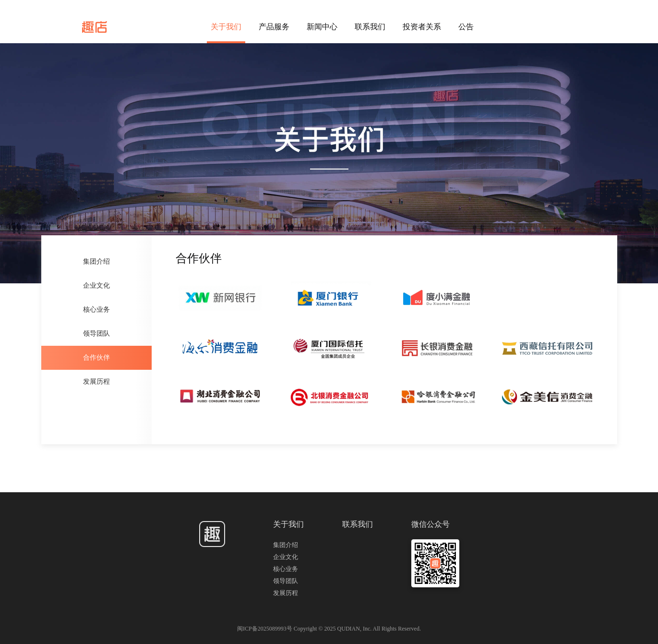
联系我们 (370, 27)
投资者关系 (422, 27)
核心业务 (96, 310)
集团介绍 (96, 261)
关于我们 (226, 27)
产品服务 (274, 27)
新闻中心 (322, 27)
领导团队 (96, 334)
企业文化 (96, 286)
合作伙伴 (96, 358)
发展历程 (96, 382)
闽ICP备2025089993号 (265, 629)
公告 (466, 27)
